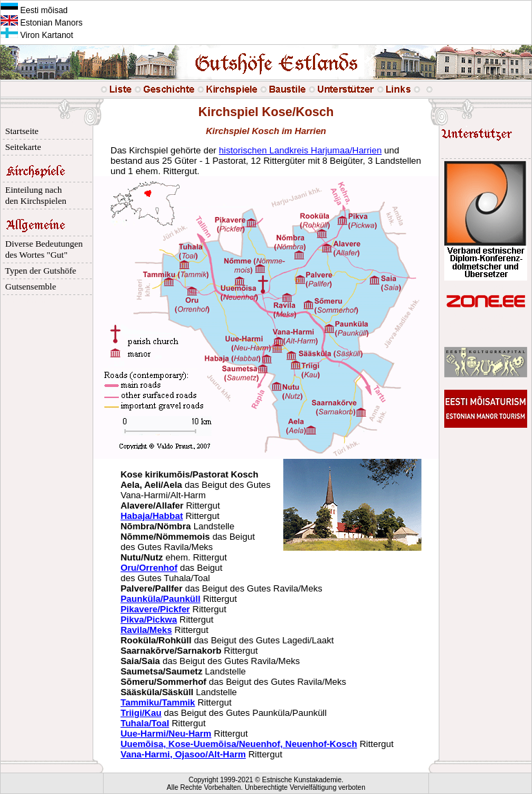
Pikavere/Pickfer (155, 609)
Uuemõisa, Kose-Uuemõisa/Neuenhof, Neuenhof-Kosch (238, 744)
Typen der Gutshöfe (38, 271)
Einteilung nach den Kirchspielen (34, 195)
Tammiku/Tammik (158, 702)
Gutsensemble (28, 286)
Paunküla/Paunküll (160, 599)
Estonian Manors (41, 23)
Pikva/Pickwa (149, 620)
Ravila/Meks (146, 630)
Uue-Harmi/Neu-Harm (165, 734)
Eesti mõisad (34, 10)
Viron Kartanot (37, 35)
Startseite (20, 131)
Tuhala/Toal (144, 723)
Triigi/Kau (141, 713)
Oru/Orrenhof (149, 568)
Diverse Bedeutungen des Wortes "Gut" (42, 249)
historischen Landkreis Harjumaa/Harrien (301, 150)
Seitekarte (21, 147)
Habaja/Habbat (151, 516)
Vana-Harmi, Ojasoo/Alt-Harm (183, 754)
